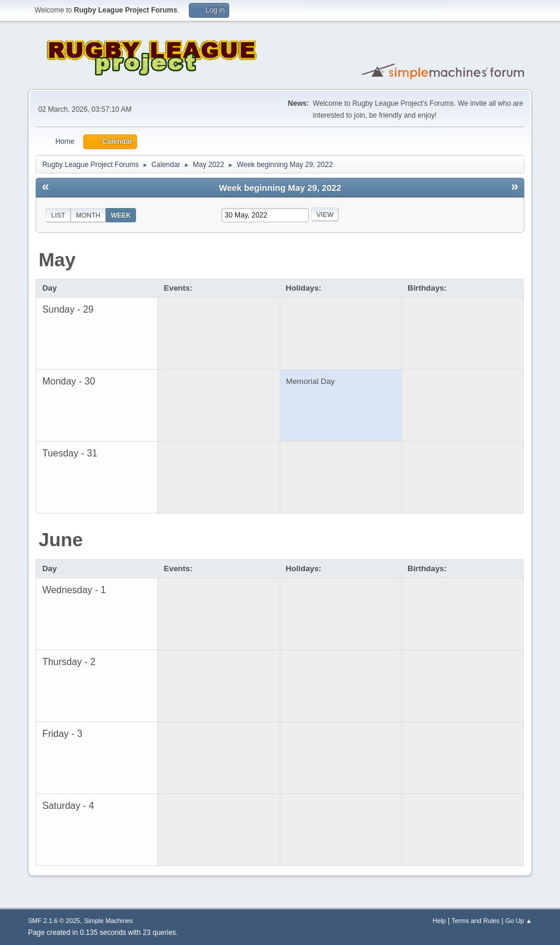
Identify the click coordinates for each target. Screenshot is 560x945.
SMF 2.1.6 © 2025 (54, 921)
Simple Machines (108, 921)
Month (88, 215)
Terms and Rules (475, 921)
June (61, 540)
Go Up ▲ (519, 921)
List (58, 215)
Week (121, 215)
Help (439, 921)
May (57, 260)
